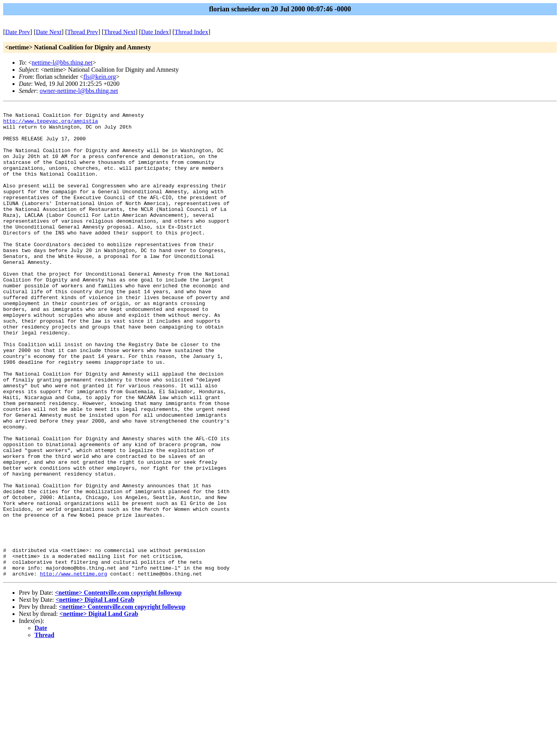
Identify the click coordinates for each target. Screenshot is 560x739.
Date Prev (18, 32)
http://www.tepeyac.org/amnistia (51, 124)
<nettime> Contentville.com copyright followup (118, 687)
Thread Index (191, 32)
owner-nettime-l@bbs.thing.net (79, 91)
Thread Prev (83, 32)
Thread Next (120, 32)
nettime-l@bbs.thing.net (62, 63)
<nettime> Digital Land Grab (95, 694)
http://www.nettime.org (74, 668)
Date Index (155, 32)
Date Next (49, 32)
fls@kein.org (99, 77)
